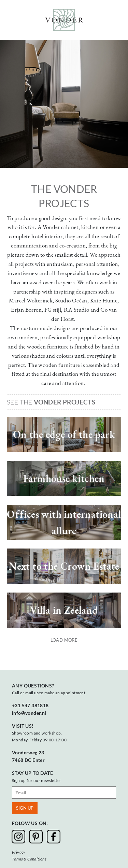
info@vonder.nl (29, 713)
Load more (64, 640)
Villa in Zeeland (64, 610)
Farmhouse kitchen (64, 478)
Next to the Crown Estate (64, 566)
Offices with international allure (64, 522)
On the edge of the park (64, 434)
